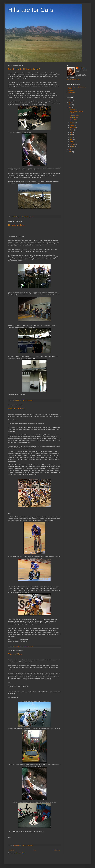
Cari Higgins (82, 68)
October (72, 125)
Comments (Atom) (20, 853)
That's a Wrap (15, 654)
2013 (70, 100)
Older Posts (57, 850)
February (73, 144)
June (72, 135)
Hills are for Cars (31, 10)
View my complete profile (73, 80)
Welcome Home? (17, 409)
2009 (70, 150)
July (71, 132)
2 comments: (30, 217)
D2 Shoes (71, 91)
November (73, 123)
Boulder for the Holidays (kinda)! (24, 69)
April (71, 139)
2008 (70, 152)
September (73, 128)
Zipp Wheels (72, 93)
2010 (70, 107)
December (73, 109)
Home (35, 850)
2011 (70, 105)
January (72, 147)
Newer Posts (12, 850)
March (72, 142)
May (71, 137)
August (72, 130)
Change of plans (16, 225)
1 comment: (30, 400)
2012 (70, 102)
